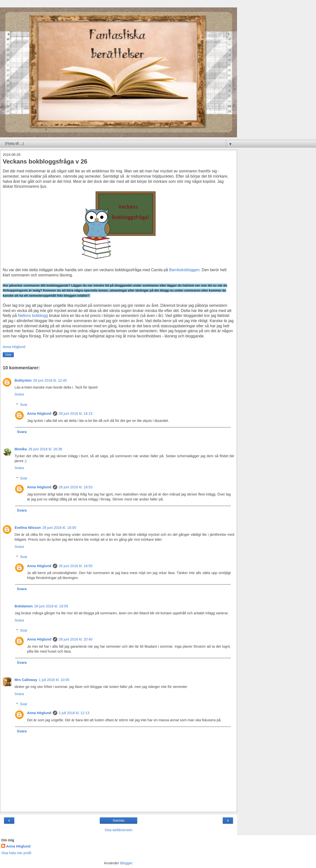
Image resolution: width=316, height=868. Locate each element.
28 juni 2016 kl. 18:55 (76, 566)
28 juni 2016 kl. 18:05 (59, 528)
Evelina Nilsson (28, 528)
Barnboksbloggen (184, 270)
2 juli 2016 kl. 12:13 (74, 713)
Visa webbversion (119, 830)
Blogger (126, 863)
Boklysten (23, 380)
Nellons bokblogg (33, 316)
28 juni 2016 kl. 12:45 (50, 380)
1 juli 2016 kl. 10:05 (54, 680)
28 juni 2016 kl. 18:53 (76, 487)
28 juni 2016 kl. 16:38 (45, 449)
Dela (8, 355)
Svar (24, 405)
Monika (21, 449)
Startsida (118, 821)
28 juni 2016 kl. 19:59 (51, 606)
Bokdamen (24, 606)
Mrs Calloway (26, 680)
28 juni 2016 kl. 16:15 (76, 413)
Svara (19, 394)
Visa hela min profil (16, 853)
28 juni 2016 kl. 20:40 (76, 639)
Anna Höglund (39, 413)
